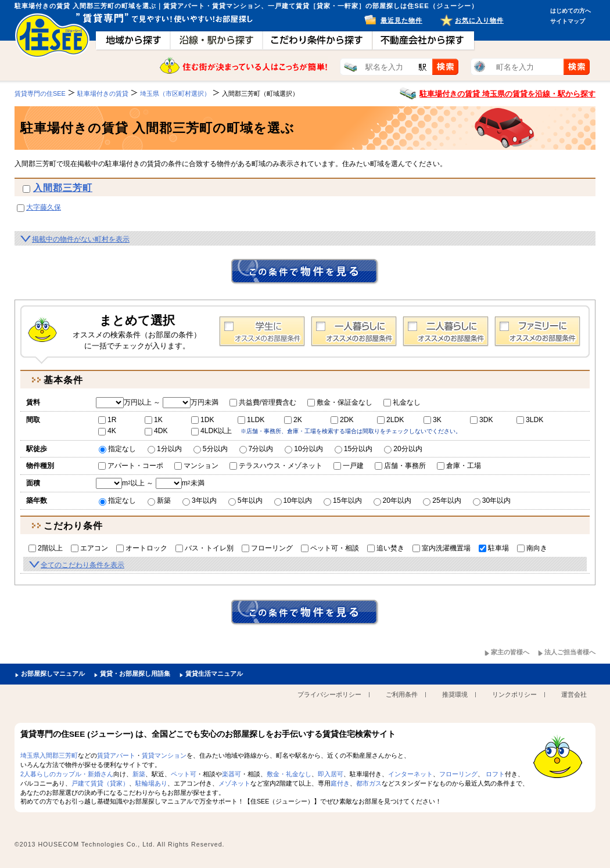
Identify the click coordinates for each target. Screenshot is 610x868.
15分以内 (354, 449)
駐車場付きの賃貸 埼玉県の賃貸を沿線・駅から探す (507, 94)
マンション (196, 466)
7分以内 (256, 449)
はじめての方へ (570, 11)
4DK (156, 431)
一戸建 (349, 466)
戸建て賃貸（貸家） (100, 783)
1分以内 (165, 449)
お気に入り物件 (479, 20)
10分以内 (304, 449)
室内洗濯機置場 (442, 548)
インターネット (410, 774)
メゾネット (234, 783)
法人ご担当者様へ (570, 652)
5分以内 (211, 449)
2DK (342, 420)
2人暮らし (446, 332)
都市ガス (369, 783)
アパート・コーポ (131, 466)
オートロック (142, 548)
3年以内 (200, 500)
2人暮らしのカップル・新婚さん (67, 774)
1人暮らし (354, 332)
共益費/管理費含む (263, 402)
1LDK (251, 420)
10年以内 (293, 500)
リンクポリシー (514, 694)
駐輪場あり (151, 783)
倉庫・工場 (459, 466)
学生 (262, 332)
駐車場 (494, 548)
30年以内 (492, 500)
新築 (159, 500)
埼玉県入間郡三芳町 (49, 755)
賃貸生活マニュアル (214, 673)
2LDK (390, 420)
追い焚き (386, 548)
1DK (203, 420)
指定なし (117, 449)
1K (154, 420)
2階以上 (46, 548)
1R (107, 420)
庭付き (340, 783)
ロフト (495, 774)
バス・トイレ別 (204, 548)
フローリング (267, 548)
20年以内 (393, 500)
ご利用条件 (402, 694)
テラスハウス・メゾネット (276, 466)
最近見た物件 (401, 20)
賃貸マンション (164, 755)
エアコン (89, 548)
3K (433, 420)
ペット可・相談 (330, 548)
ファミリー (537, 332)
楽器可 (232, 774)
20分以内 (403, 449)
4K (107, 431)
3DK (482, 420)
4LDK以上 (211, 431)
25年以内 (442, 500)
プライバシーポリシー (329, 694)
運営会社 (574, 694)
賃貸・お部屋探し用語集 (135, 673)
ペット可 (184, 774)
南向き (532, 548)
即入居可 (331, 774)
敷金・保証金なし (340, 402)
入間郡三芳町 (63, 188)
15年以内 (343, 500)
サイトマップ (568, 21)
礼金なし (402, 402)
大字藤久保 (44, 207)
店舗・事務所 (400, 466)
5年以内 (245, 500)
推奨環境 (455, 694)
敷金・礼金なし (289, 774)
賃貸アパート (116, 755)
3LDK (530, 420)
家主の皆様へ (510, 652)
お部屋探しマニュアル (53, 673)
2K (293, 420)
